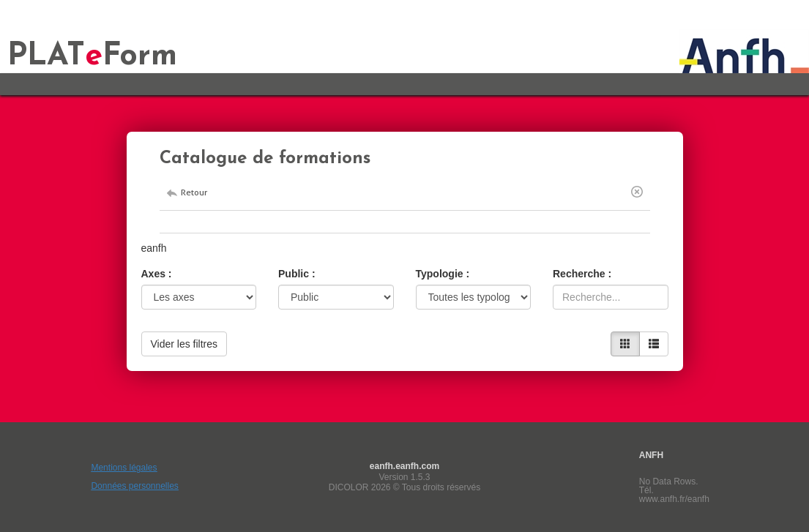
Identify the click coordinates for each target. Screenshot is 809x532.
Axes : (157, 274)
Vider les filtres (184, 344)
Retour (194, 192)
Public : (297, 274)
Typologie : (443, 274)
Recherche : (582, 274)
